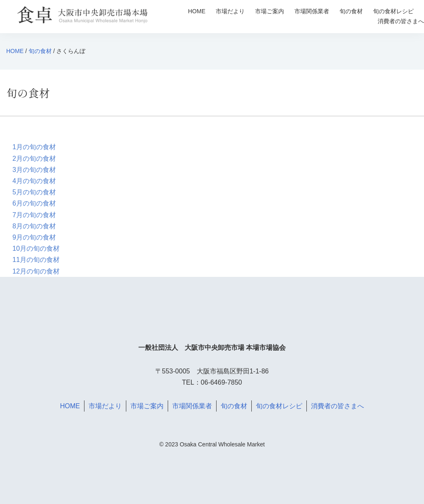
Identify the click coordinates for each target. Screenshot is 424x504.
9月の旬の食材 (34, 237)
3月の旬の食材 (34, 170)
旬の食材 (351, 11)
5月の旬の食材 (34, 192)
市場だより (230, 11)
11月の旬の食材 (36, 260)
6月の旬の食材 (34, 203)
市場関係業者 (312, 11)
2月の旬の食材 (34, 159)
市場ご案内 (270, 11)
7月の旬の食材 (34, 215)
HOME (197, 11)
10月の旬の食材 (36, 248)
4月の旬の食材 (34, 181)
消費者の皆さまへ (401, 21)
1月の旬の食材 (34, 147)
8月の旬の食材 (34, 226)
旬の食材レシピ (393, 11)
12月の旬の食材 (36, 271)
